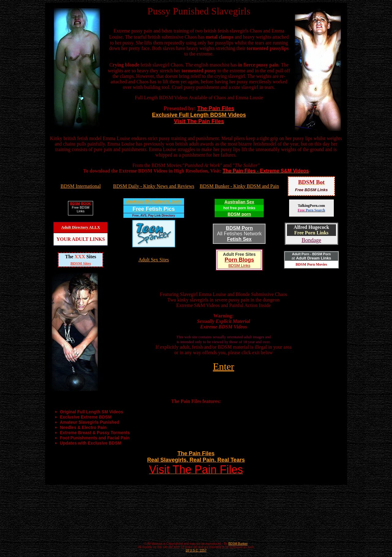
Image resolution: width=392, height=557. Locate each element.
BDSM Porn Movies (311, 264)
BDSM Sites (81, 263)
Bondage (311, 240)
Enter (223, 366)
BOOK (86, 203)
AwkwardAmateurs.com (154, 201)
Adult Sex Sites (154, 260)
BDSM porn (239, 214)
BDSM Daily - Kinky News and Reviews (154, 186)
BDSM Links (239, 265)
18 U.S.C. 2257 (196, 550)
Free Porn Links (311, 233)
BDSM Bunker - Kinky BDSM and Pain (239, 186)
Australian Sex (239, 202)
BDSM (75, 203)
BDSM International (81, 186)
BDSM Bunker (238, 544)
